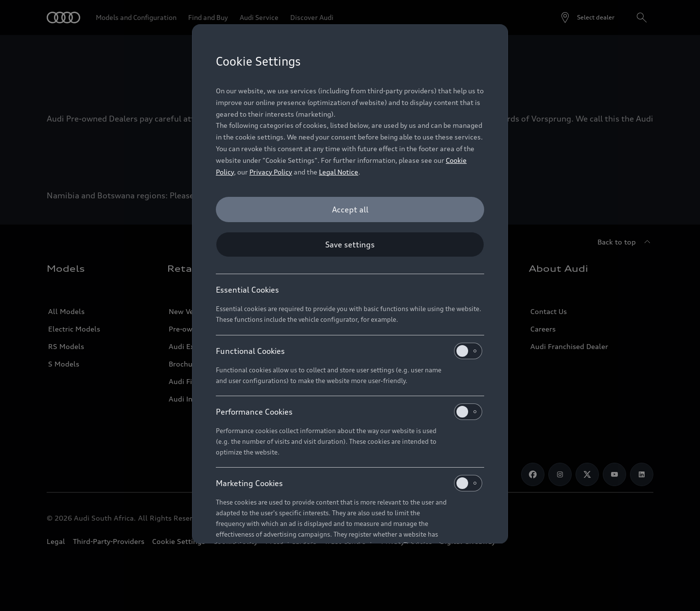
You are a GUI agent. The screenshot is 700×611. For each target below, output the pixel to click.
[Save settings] (350, 244)
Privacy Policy (271, 172)
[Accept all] (350, 209)
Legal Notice (339, 172)
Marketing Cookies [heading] (349, 483)
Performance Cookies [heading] (349, 412)
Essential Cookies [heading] (247, 290)
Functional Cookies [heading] (349, 351)
